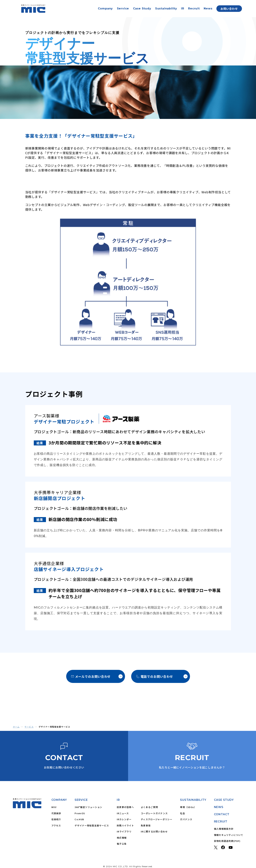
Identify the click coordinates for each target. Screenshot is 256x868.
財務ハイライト (125, 825)
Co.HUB (79, 819)
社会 (183, 813)
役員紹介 (56, 819)
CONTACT (222, 814)
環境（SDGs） (188, 807)
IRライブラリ (124, 831)
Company (105, 9)
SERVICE (81, 800)
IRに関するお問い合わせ (154, 831)
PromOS (80, 813)
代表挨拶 (56, 813)
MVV (54, 807)
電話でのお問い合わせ (162, 676)
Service (123, 9)
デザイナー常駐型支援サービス (92, 825)
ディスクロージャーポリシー (157, 819)
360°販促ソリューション (88, 807)
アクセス (56, 825)
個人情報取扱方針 (224, 829)
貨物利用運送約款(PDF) (227, 841)
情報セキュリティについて (229, 835)
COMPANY (59, 800)
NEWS (219, 807)
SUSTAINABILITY (193, 800)
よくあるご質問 (149, 807)
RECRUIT (221, 822)
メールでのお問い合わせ (97, 676)
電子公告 (122, 844)
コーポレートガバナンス (154, 813)
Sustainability (166, 9)
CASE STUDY (224, 800)
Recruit (194, 9)
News (208, 9)
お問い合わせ (229, 9)
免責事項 (146, 825)
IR (183, 9)
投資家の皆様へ (125, 807)
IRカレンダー (124, 819)
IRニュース (123, 813)
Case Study (142, 9)
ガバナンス (186, 819)
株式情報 (122, 838)
